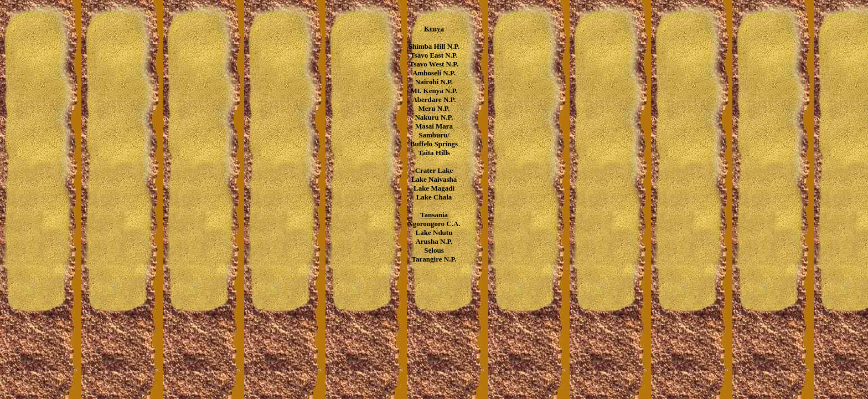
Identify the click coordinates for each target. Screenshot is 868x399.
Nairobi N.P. (434, 82)
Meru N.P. (434, 108)
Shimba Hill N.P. (434, 46)
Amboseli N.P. (434, 73)
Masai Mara (434, 126)
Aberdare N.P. (434, 99)
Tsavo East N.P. (434, 55)
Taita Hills (434, 153)
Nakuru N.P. (434, 117)
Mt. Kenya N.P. (434, 91)
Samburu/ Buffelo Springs (434, 139)
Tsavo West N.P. (434, 64)
